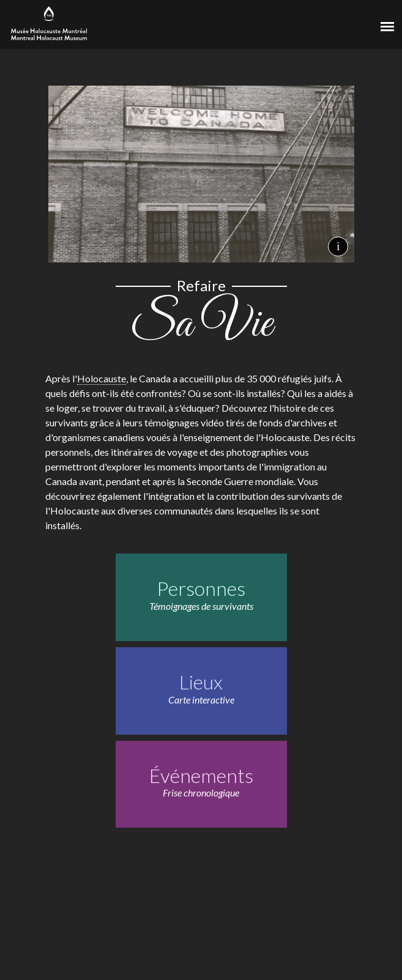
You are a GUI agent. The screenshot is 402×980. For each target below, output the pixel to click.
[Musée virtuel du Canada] (344, 23)
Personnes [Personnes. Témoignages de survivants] (201, 588)
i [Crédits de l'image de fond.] (338, 246)
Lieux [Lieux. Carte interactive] (201, 682)
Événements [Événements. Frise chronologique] (201, 775)
